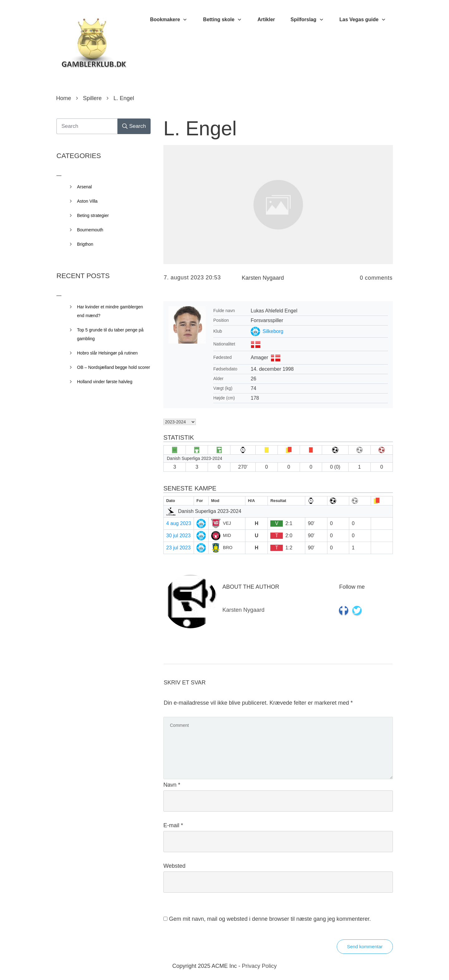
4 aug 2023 (179, 523)
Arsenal (84, 187)
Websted (174, 866)
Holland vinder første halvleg (105, 382)
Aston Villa (87, 201)
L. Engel (200, 128)
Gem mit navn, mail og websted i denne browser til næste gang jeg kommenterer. (270, 919)
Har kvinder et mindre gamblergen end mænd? (110, 311)
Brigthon (85, 244)
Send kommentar (365, 946)
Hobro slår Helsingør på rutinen (107, 353)
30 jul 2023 (178, 536)
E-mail (173, 825)
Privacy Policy (259, 966)
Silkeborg (273, 331)
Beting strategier (93, 215)
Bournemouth (90, 230)
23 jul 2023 (178, 548)
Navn (172, 785)
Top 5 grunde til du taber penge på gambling (110, 334)
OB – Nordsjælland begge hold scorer (113, 367)
